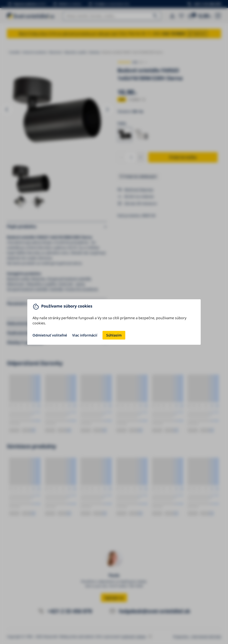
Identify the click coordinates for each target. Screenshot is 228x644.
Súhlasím (114, 335)
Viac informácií (85, 335)
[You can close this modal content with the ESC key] (114, 322)
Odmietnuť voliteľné (50, 335)
